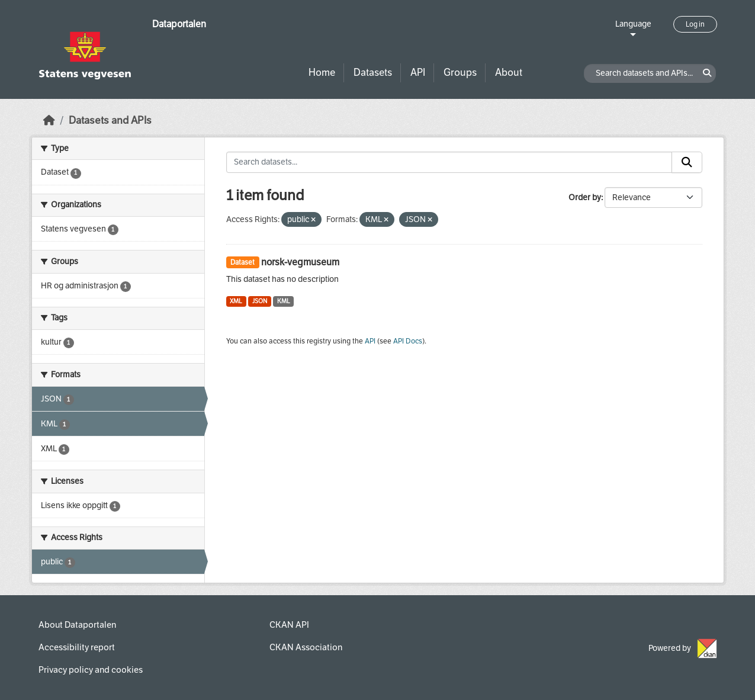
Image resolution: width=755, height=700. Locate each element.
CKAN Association (306, 647)
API (418, 73)
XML (236, 301)
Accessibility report (77, 647)
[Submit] (687, 162)
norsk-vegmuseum (300, 262)
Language (633, 24)
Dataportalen (179, 24)
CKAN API (289, 625)
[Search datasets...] (449, 162)
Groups (460, 73)
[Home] (49, 121)
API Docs (408, 341)
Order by (585, 198)
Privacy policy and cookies (91, 670)
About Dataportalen (77, 625)
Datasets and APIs (110, 121)
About (509, 73)
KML (284, 301)
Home (322, 73)
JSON (260, 301)
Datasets (373, 73)
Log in (695, 24)
